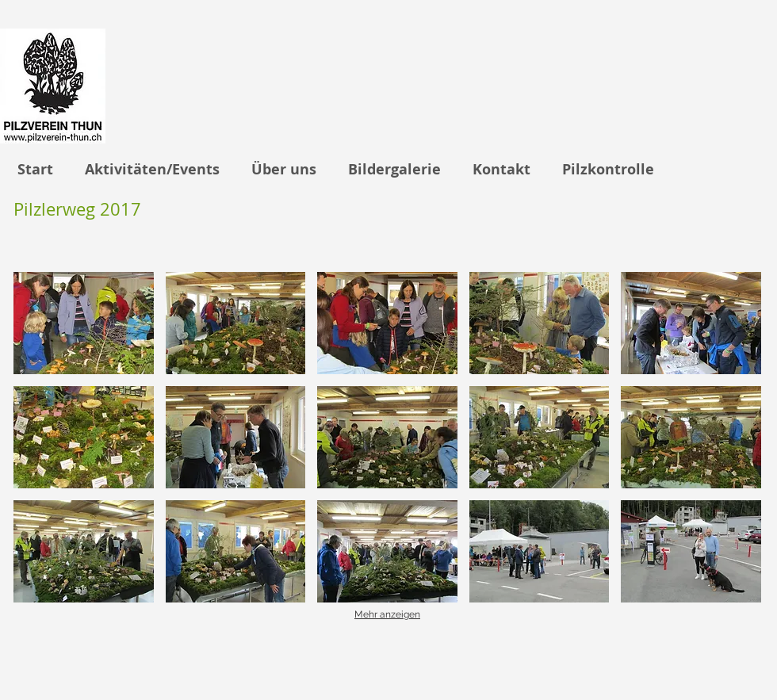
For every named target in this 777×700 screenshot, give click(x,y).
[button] (84, 323)
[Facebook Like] (699, 663)
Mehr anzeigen (387, 614)
